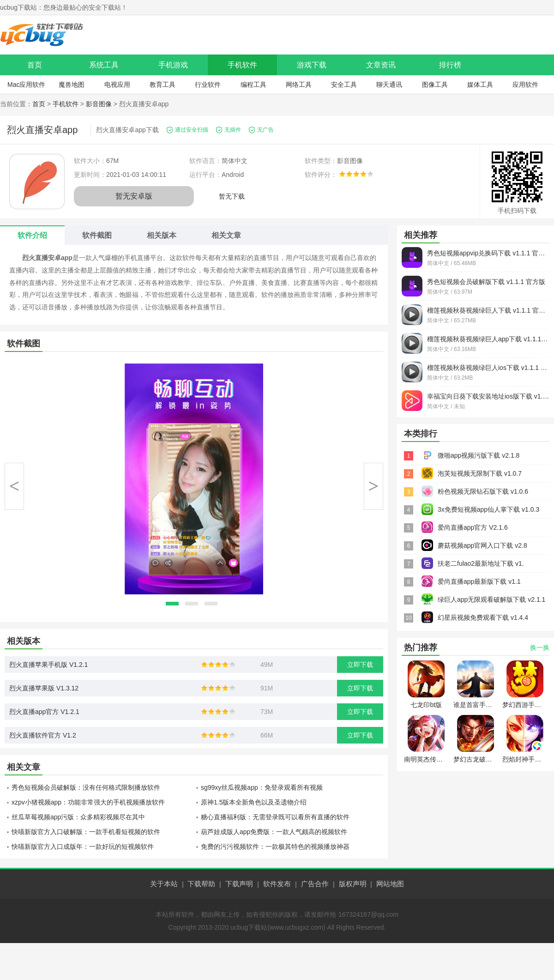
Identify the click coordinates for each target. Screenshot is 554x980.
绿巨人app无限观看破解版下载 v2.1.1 (491, 599)
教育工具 (163, 85)
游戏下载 (312, 65)
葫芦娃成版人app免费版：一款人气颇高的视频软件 (274, 832)
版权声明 (353, 884)
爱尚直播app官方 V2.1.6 (473, 527)
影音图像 (99, 104)
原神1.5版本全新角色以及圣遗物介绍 (254, 802)
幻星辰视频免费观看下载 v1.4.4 (483, 617)
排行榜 (450, 65)
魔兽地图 (72, 85)
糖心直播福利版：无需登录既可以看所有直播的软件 (275, 817)
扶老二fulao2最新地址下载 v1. (481, 563)
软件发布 (277, 884)
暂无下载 (232, 196)
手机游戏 (173, 65)
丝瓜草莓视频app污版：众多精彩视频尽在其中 (78, 817)
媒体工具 (480, 85)
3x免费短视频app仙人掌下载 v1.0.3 (488, 509)
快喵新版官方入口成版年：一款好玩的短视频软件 (83, 847)
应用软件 (525, 85)
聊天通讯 (389, 85)
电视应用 (117, 85)
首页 (35, 65)
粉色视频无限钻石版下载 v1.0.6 (483, 491)
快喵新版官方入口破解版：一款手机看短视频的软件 (86, 832)
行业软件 (208, 85)
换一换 (540, 647)
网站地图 (390, 884)
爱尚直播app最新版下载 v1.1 (479, 581)
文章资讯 (381, 65)
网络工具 (299, 85)
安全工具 (344, 85)
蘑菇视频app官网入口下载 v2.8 (482, 545)
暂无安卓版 (134, 196)
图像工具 (435, 85)
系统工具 (104, 65)
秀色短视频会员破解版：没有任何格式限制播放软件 (86, 787)
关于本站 (164, 884)
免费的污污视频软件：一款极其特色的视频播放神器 (275, 847)
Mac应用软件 (26, 85)
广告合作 (315, 884)
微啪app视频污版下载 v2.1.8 (479, 455)
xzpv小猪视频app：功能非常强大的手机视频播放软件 (88, 802)
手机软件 (242, 65)
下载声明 (239, 884)
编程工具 (253, 85)
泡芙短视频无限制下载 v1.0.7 (480, 473)
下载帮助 (201, 884)
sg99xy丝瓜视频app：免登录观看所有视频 (262, 787)
